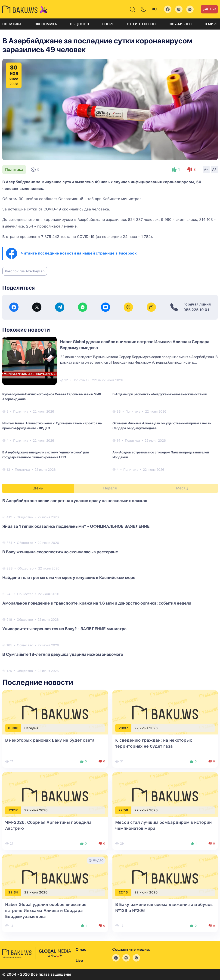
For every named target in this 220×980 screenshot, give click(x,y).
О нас (81, 949)
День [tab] (38, 488)
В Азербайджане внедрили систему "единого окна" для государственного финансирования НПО (46, 455)
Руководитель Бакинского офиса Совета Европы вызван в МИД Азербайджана (52, 397)
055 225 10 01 (196, 310)
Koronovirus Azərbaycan (25, 271)
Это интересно (141, 24)
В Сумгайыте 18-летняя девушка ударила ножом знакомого (63, 654)
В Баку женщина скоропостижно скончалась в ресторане (60, 552)
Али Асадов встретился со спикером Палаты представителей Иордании (161, 455)
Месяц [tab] (182, 488)
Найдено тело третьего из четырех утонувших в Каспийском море (69, 577)
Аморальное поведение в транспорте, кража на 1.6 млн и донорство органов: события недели (97, 603)
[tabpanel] (110, 585)
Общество (79, 24)
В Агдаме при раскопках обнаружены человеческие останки (160, 394)
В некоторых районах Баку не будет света (50, 740)
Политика (12, 24)
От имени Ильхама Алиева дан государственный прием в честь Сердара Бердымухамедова (162, 426)
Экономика (46, 24)
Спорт (108, 24)
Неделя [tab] (110, 488)
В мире (211, 24)
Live (209, 9)
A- (206, 169)
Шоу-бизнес (180, 24)
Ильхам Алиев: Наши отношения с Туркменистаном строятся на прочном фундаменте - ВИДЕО (52, 426)
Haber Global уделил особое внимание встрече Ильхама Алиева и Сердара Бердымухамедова (46, 910)
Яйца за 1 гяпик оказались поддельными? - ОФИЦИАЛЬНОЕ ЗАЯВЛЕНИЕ (76, 526)
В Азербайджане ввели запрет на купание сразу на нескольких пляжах (75, 501)
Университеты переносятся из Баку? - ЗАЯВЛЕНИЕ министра (64, 629)
